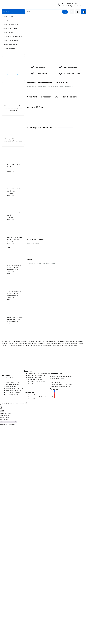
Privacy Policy (32, 399)
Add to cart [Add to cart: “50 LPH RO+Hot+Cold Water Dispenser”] (11, 272)
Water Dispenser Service (36, 384)
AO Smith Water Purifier (56, 87)
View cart (4, 422)
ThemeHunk (12, 424)
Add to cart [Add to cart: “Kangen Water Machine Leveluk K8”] (11, 171)
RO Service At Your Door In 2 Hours (39, 373)
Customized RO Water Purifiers (36, 87)
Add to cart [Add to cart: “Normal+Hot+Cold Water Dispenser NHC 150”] (11, 324)
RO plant (6, 20)
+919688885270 (72, 4)
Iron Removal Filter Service (36, 376)
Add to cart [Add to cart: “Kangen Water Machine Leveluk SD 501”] (11, 219)
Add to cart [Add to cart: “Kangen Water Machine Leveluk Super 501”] (11, 243)
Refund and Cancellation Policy (38, 397)
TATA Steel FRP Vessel (34, 263)
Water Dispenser (9, 32)
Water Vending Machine (11, 40)
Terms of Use (32, 395)
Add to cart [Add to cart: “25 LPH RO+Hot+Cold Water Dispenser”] (11, 298)
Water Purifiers (8, 16)
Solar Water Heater (9, 48)
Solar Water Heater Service (36, 382)
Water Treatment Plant (11, 24)
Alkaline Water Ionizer (10, 28)
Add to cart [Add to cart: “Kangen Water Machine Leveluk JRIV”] (11, 195)
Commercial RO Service (35, 380)
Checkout (13, 422)
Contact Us (32, 121)
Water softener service (35, 378)
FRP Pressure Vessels (11, 44)
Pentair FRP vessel (49, 263)
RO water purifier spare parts (13, 36)
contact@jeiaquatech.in (73, 6)
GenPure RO (69, 87)
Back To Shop (4, 415)
